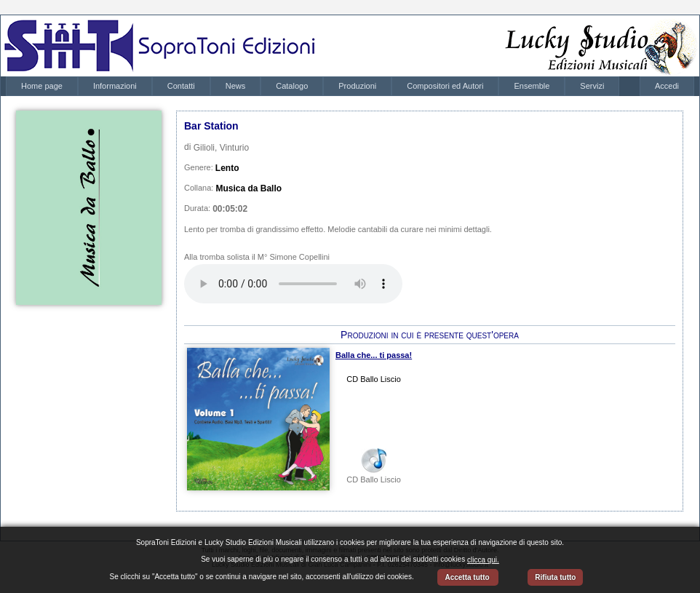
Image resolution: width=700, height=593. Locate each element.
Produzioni (357, 86)
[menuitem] (42, 86)
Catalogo (292, 86)
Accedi (667, 86)
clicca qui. (483, 560)
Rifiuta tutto (555, 577)
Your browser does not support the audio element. (293, 284)
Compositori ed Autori (445, 86)
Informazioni (115, 86)
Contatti (181, 86)
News (236, 86)
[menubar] (313, 86)
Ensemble (532, 86)
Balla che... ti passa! (374, 355)
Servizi (592, 86)
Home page (42, 86)
